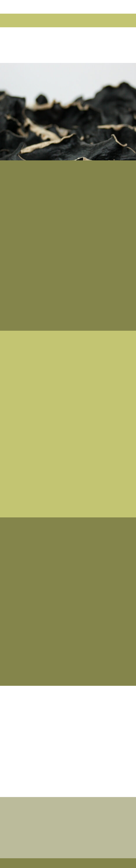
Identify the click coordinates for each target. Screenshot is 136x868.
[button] (16, 20)
